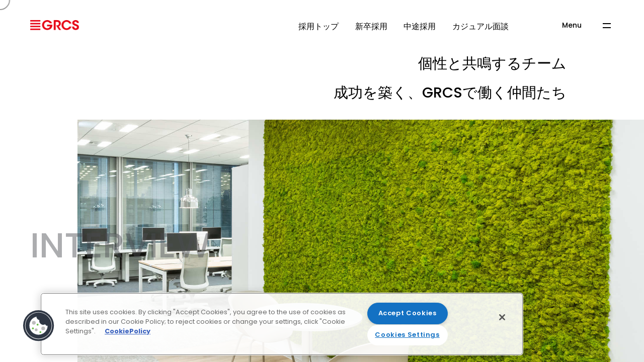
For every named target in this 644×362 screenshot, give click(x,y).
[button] (39, 326)
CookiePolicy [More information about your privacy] (128, 331)
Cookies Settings (407, 335)
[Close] (502, 317)
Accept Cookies (408, 313)
